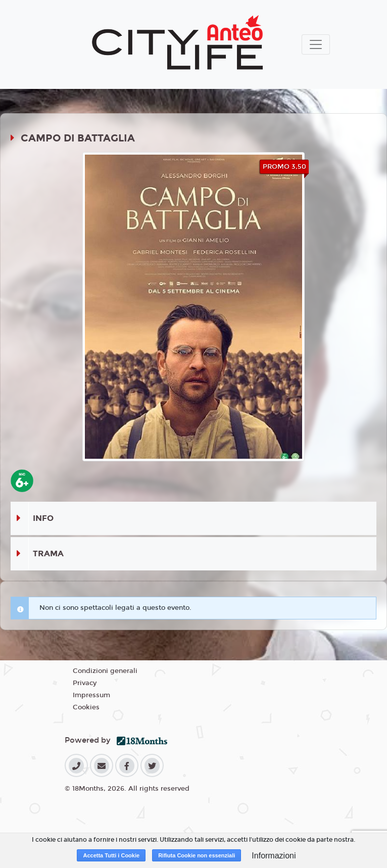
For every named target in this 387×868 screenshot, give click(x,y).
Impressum (91, 695)
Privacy (85, 683)
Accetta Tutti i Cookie (111, 855)
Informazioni (274, 856)
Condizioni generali (105, 671)
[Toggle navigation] (316, 44)
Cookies (86, 707)
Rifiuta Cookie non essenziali (197, 855)
